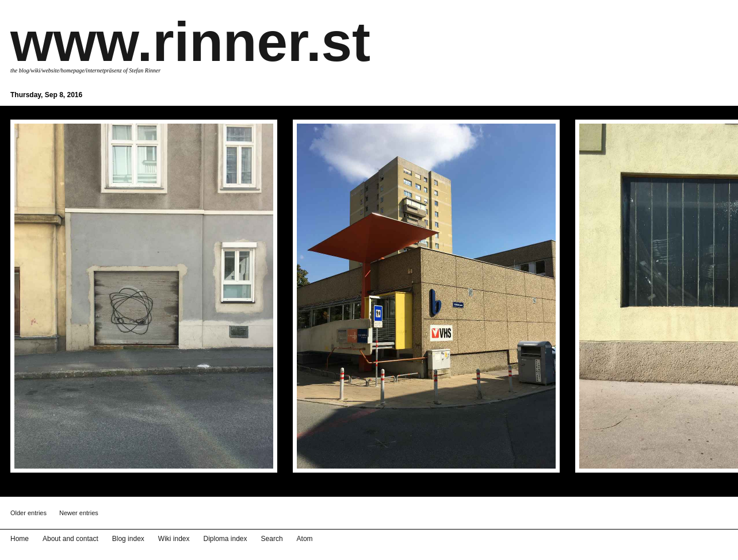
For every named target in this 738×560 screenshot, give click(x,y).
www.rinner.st (190, 42)
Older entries (28, 513)
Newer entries (79, 513)
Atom (305, 539)
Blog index (128, 539)
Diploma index (225, 539)
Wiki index (174, 539)
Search (272, 539)
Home (20, 539)
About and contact (70, 539)
